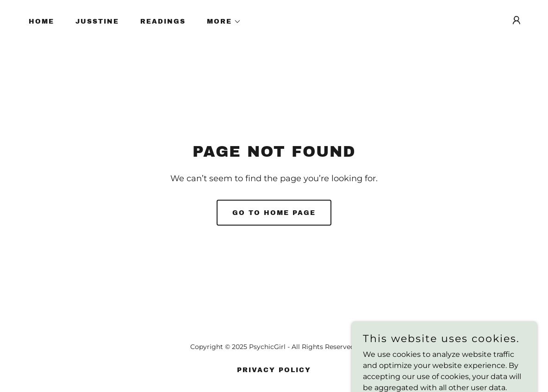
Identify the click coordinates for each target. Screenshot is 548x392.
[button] (221, 22)
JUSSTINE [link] (97, 21)
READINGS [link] (163, 21)
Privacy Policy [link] (274, 370)
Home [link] (41, 21)
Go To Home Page (274, 213)
